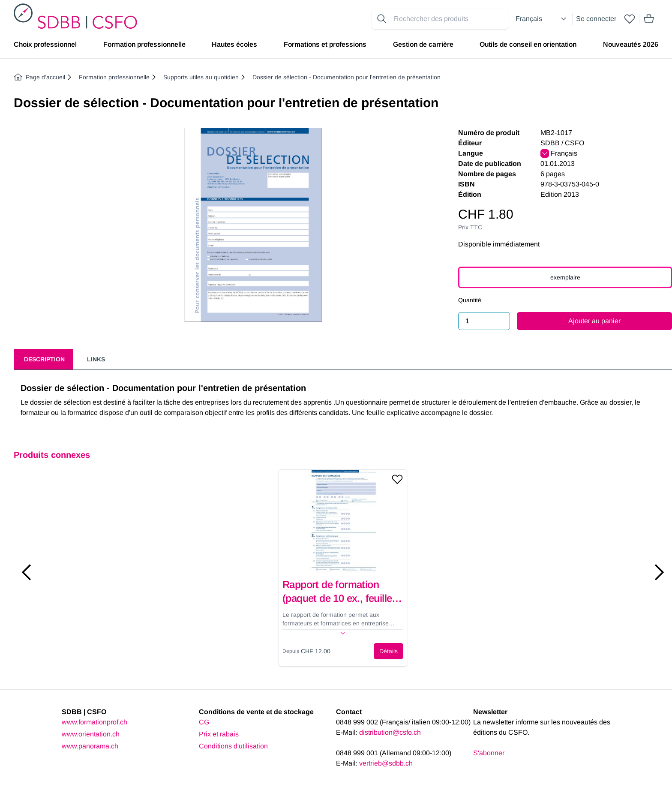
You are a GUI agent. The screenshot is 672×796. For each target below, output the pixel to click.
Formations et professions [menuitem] (325, 44)
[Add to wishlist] (397, 479)
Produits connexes (52, 455)
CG (204, 722)
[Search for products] (450, 19)
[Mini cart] (649, 19)
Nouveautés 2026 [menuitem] (631, 44)
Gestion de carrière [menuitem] (423, 44)
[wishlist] (630, 19)
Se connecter (596, 19)
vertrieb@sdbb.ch (386, 763)
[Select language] (542, 19)
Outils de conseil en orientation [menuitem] (528, 44)
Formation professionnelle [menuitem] (144, 44)
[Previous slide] (27, 572)
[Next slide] (659, 572)
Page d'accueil (39, 77)
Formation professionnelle (114, 77)
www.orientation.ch (91, 734)
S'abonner (489, 753)
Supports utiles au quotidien (201, 77)
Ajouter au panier (594, 321)
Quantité (470, 300)
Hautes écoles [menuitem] (234, 44)
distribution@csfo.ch (390, 732)
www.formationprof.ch (94, 722)
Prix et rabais (219, 734)
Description (44, 359)
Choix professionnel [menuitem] (45, 44)
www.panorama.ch (90, 746)
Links (96, 359)
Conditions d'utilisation (233, 746)
